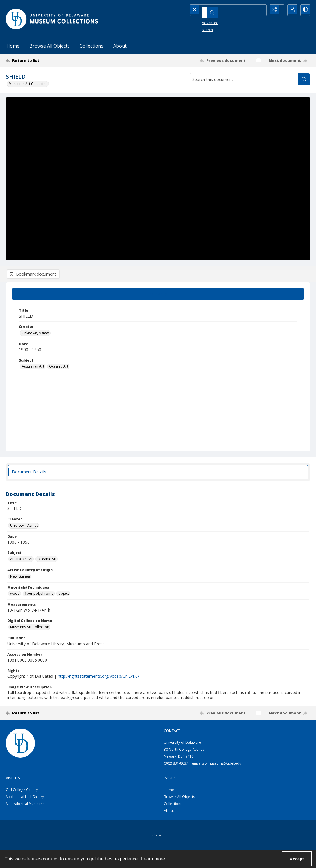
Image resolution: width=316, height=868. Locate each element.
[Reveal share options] (275, 10)
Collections (91, 46)
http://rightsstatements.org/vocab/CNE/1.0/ (98, 678)
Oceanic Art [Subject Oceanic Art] (59, 368)
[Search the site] (219, 10)
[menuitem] (158, 836)
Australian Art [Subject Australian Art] (33, 368)
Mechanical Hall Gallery (25, 798)
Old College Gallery (22, 791)
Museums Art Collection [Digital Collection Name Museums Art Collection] (30, 628)
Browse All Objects (50, 46)
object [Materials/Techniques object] (64, 595)
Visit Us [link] (13, 779)
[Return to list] (47, 60)
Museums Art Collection (28, 84)
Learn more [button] (153, 859)
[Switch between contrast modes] (304, 10)
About (120, 46)
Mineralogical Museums (25, 805)
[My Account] (290, 10)
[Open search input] (261, 10)
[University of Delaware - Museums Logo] (52, 19)
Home (13, 46)
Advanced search (207, 20)
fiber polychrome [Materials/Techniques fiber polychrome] (39, 595)
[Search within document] (304, 79)
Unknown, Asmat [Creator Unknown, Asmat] (36, 334)
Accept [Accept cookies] (297, 859)
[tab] (158, 295)
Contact (158, 837)
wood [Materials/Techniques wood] (15, 595)
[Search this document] (244, 79)
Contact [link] (172, 732)
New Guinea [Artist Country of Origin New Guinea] (20, 578)
